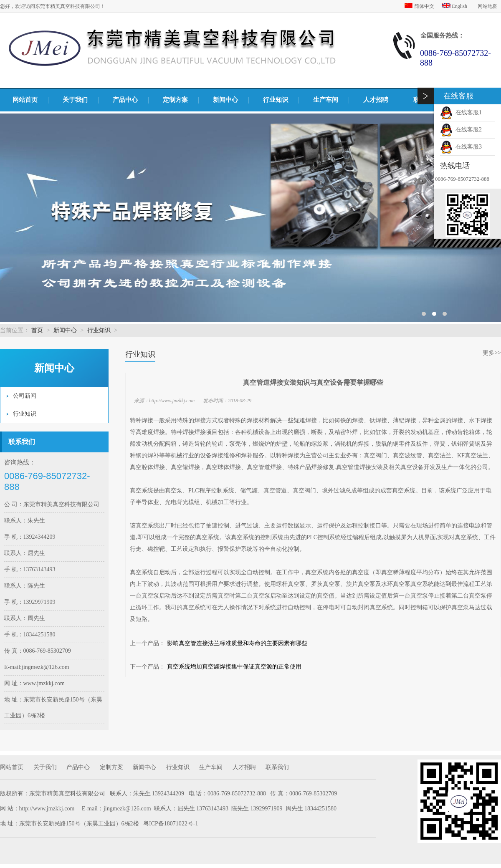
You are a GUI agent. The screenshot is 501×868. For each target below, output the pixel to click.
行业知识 (276, 100)
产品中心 (125, 100)
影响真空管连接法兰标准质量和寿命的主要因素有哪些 (237, 643)
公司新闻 (25, 396)
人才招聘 (376, 100)
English (455, 6)
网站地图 (488, 6)
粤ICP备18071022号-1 (171, 824)
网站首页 (25, 100)
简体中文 (420, 6)
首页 (37, 330)
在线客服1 (461, 112)
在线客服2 (461, 130)
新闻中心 (225, 100)
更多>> (492, 353)
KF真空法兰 (473, 455)
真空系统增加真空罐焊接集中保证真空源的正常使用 (234, 667)
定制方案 (175, 100)
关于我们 (75, 100)
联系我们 (277, 767)
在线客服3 (461, 147)
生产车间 (326, 100)
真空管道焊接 (264, 467)
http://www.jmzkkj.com (47, 809)
